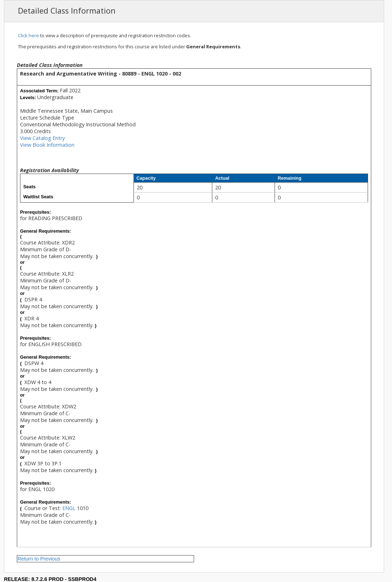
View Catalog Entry (42, 138)
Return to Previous (39, 559)
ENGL (69, 508)
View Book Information (47, 145)
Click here (28, 35)
